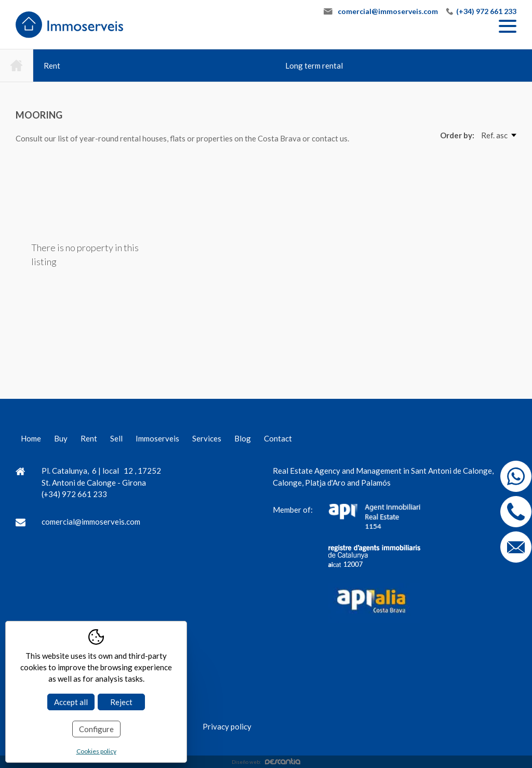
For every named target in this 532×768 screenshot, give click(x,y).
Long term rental (314, 66)
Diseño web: (266, 762)
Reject (121, 702)
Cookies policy (96, 751)
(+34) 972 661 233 (486, 11)
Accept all (71, 702)
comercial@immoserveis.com (388, 11)
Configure (96, 729)
